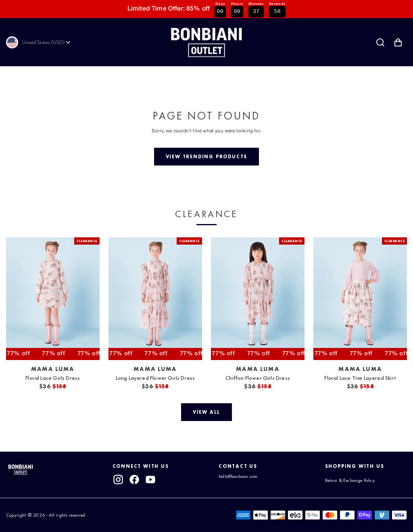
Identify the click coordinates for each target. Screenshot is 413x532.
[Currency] (47, 42)
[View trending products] (206, 157)
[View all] (206, 412)
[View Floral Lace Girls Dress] (53, 298)
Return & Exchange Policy (350, 480)
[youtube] (151, 480)
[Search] (380, 42)
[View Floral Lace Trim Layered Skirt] (360, 298)
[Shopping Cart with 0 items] (398, 42)
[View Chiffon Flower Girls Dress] (258, 298)
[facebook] (134, 480)
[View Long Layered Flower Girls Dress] (155, 298)
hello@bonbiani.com (238, 476)
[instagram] (118, 480)
